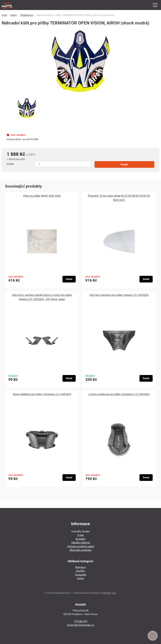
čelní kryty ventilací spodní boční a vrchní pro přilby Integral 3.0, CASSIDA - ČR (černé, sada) (42, 297)
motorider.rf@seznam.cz (81, 625)
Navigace (80, 567)
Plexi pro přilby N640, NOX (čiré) (42, 196)
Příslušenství (27, 15)
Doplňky (80, 571)
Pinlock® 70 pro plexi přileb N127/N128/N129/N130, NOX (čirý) (119, 198)
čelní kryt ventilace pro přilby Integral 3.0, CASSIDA (119, 295)
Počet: (11, 164)
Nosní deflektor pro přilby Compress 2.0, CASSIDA (42, 394)
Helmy (14, 15)
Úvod (4, 15)
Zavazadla (81, 575)
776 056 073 (80, 621)
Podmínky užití (108, 593)
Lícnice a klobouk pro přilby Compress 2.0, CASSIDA (119, 394)
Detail (69, 279)
